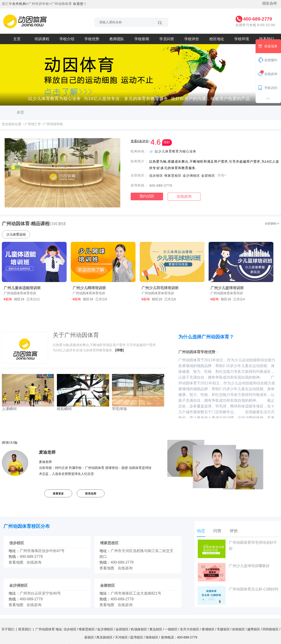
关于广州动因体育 (76, 335)
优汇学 (7, 4)
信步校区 (17, 543)
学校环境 (242, 39)
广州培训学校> (40, 4)
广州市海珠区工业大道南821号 (136, 593)
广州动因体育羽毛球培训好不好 (237, 549)
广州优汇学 (33, 124)
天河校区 (121, 637)
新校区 (89, 637)
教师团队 (117, 39)
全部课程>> (272, 224)
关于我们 (8, 629)
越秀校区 (254, 629)
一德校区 (171, 629)
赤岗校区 (238, 629)
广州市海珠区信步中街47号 (42, 551)
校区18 (19, 299)
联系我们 (25, 629)
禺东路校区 (105, 637)
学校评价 (192, 39)
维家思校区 (109, 543)
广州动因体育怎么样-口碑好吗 (238, 595)
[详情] (119, 350)
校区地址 (217, 39)
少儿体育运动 (16, 234)
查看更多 (58, 494)
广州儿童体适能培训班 (22, 288)
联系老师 (91, 494)
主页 (17, 39)
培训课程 (42, 39)
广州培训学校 (53, 124)
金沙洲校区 (19, 585)
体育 (20, 112)
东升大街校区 (190, 629)
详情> (222, 175)
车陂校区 (223, 629)
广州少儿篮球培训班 (227, 288)
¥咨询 (8, 299)
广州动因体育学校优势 (197, 352)
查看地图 (16, 562)
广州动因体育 (62, 4)
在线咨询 (184, 196)
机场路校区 (139, 629)
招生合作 (270, 3)
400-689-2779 (258, 19)
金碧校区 (108, 585)
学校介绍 (67, 39)
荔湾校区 (137, 637)
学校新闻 (142, 39)
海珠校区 (152, 637)
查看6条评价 (140, 141)
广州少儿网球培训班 (89, 288)
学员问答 (167, 39)
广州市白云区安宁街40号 (40, 593)
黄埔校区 (208, 629)
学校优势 (92, 39)
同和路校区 (271, 629)
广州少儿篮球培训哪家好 (234, 572)
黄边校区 (156, 629)
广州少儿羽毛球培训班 (160, 288)
